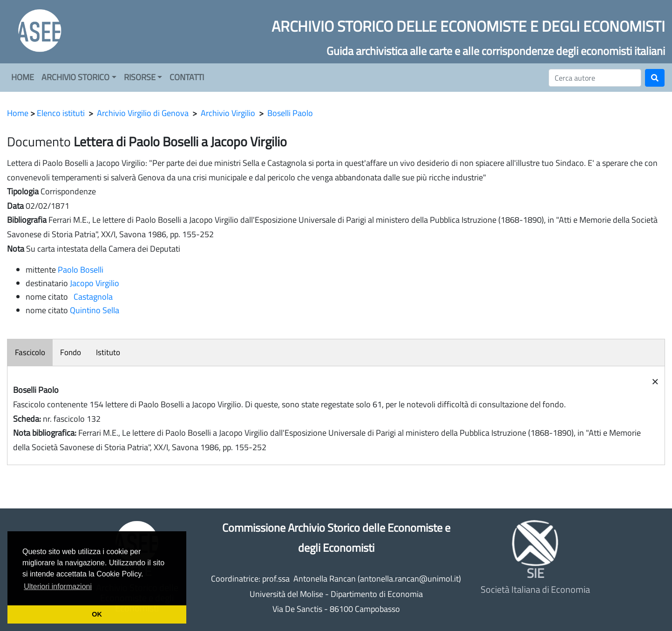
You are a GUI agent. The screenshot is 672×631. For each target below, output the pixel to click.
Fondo (71, 352)
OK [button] (97, 614)
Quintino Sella (95, 310)
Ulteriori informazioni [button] (58, 586)
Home (18, 113)
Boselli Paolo (290, 113)
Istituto (108, 352)
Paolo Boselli (81, 270)
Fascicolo (30, 352)
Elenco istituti (61, 113)
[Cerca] (595, 78)
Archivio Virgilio (228, 113)
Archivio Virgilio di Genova (143, 113)
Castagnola (91, 297)
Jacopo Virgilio (95, 283)
